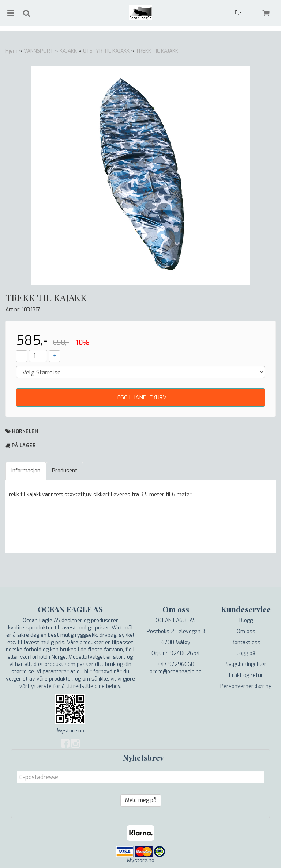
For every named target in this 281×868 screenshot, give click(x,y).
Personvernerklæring (246, 686)
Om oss (246, 631)
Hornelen (25, 431)
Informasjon (26, 471)
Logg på (246, 653)
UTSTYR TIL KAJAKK (106, 51)
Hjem (12, 51)
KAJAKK (68, 51)
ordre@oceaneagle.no (176, 672)
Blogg (246, 620)
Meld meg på (141, 800)
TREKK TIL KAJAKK (157, 51)
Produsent (65, 471)
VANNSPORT (39, 51)
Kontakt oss (246, 642)
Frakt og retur (246, 675)
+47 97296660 (176, 664)
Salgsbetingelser (246, 664)
